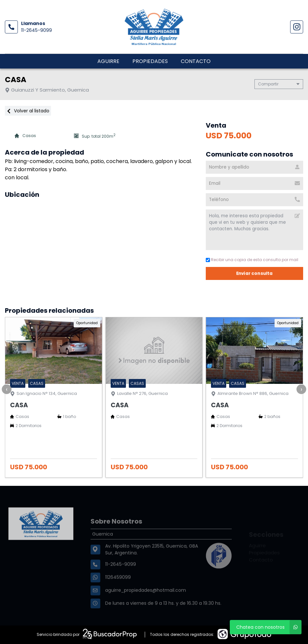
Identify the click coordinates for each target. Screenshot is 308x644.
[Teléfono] (254, 200)
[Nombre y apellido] (254, 167)
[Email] (254, 183)
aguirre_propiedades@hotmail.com (146, 605)
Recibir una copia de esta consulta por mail (252, 260)
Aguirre (108, 61)
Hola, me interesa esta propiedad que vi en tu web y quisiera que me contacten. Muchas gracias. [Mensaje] (254, 230)
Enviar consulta (255, 273)
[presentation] (6, 389)
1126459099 (118, 592)
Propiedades (150, 61)
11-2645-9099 (37, 30)
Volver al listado (28, 111)
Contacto (196, 61)
